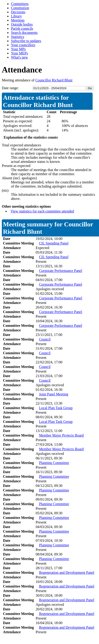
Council (45, 339)
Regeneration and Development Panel (67, 573)
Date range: (10, 88)
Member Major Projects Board (61, 435)
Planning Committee (54, 463)
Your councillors (23, 45)
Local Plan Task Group (56, 408)
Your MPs (18, 49)
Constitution (20, 8)
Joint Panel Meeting (54, 394)
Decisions (18, 12)
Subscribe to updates (26, 41)
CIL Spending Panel (54, 243)
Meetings (18, 20)
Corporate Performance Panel (61, 271)
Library (16, 16)
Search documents (24, 33)
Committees (20, 4)
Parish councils (22, 28)
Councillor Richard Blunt (54, 80)
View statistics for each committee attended (42, 211)
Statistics (18, 37)
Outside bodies (22, 24)
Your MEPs (19, 53)
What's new (19, 57)
